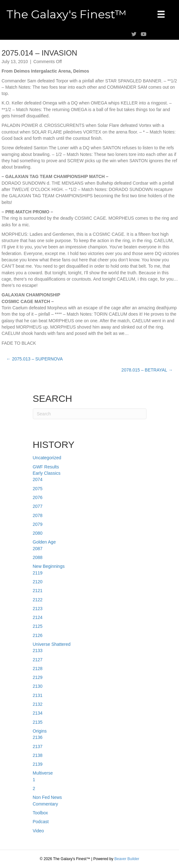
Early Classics (47, 473)
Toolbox (40, 813)
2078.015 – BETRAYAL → (147, 370)
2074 (38, 479)
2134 (38, 713)
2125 (38, 626)
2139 (38, 764)
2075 (38, 489)
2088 (38, 557)
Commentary (45, 804)
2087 (38, 549)
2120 (38, 582)
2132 (38, 704)
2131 (38, 695)
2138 (38, 755)
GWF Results (46, 467)
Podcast (41, 822)
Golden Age (44, 542)
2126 (38, 635)
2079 (38, 524)
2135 (38, 722)
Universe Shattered (52, 644)
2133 (38, 651)
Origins (40, 731)
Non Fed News (48, 797)
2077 (38, 506)
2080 (38, 533)
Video (39, 831)
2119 (38, 573)
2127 (38, 660)
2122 (38, 600)
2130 (38, 686)
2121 (38, 591)
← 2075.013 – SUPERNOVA (35, 359)
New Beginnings (49, 566)
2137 (38, 746)
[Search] (90, 414)
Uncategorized (47, 458)
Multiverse (43, 773)
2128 (38, 669)
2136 (38, 737)
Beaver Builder (127, 859)
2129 (38, 677)
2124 (38, 617)
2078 (38, 515)
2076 (38, 497)
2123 (38, 609)
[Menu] (161, 14)
